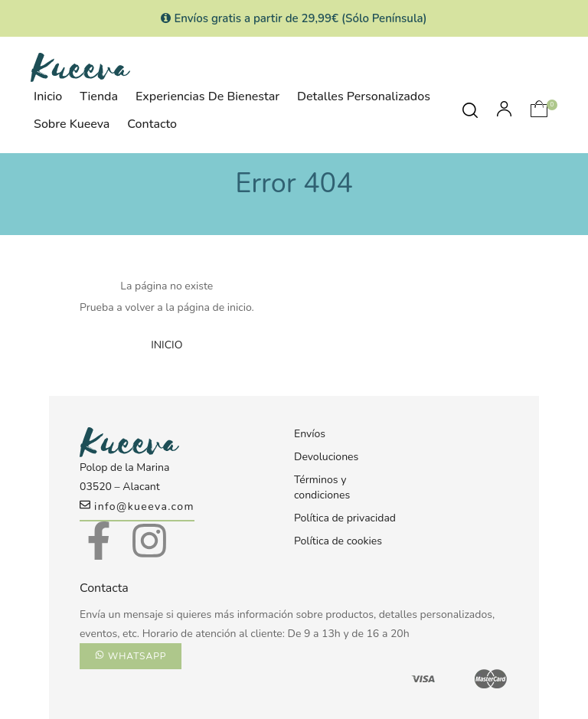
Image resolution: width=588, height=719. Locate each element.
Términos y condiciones (322, 487)
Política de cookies (338, 541)
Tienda (99, 96)
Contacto (152, 124)
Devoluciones (326, 457)
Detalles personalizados (364, 96)
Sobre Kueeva (72, 124)
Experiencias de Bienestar (207, 96)
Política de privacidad (345, 518)
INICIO (167, 345)
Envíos (310, 434)
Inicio (48, 96)
